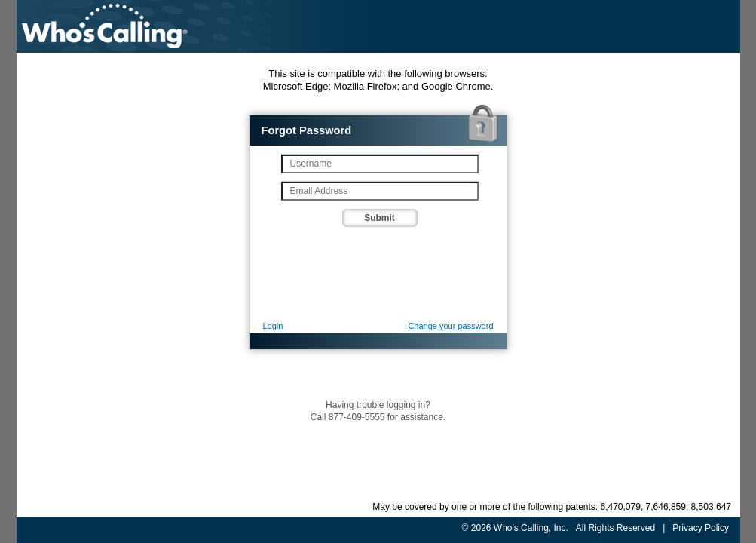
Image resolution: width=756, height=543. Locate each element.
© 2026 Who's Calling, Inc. (514, 528)
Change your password (450, 326)
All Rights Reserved (615, 528)
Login (273, 326)
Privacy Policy (701, 528)
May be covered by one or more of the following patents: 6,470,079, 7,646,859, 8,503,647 (552, 507)
